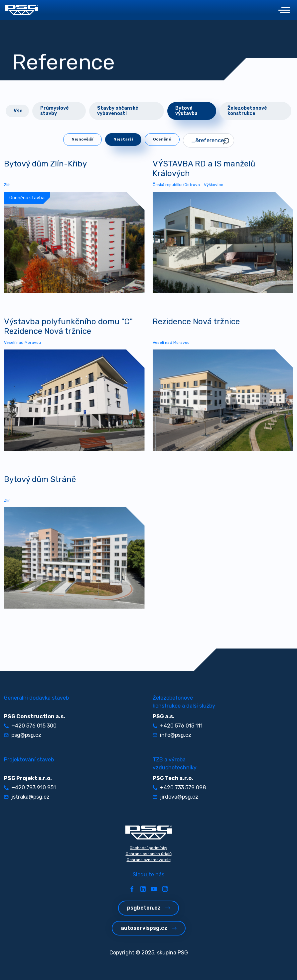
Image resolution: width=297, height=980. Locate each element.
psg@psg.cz (23, 735)
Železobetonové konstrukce (247, 111)
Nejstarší (123, 139)
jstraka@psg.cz (27, 797)
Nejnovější (82, 139)
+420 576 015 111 (178, 726)
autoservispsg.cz (149, 928)
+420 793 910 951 (30, 787)
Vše (18, 111)
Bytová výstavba (186, 111)
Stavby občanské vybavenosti (118, 111)
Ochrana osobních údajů (149, 854)
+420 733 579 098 (179, 787)
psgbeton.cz (148, 908)
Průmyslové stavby (55, 111)
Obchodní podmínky (148, 848)
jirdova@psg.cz (175, 797)
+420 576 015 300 (30, 726)
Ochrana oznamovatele (149, 860)
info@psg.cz (172, 735)
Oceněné (162, 139)
